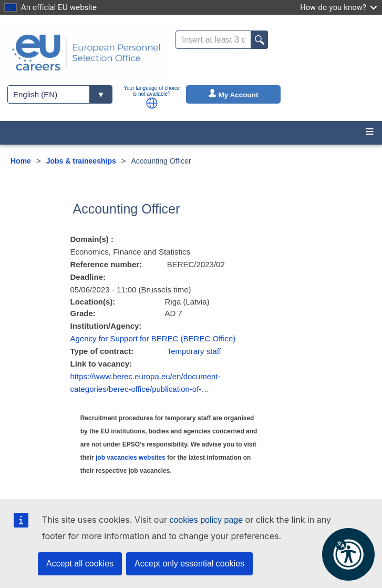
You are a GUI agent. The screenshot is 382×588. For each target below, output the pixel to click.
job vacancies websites (131, 458)
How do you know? (338, 7)
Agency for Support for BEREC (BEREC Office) (153, 338)
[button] (152, 103)
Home (21, 161)
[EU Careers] (86, 53)
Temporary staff (194, 351)
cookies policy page (206, 520)
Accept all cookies (80, 564)
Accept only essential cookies (189, 564)
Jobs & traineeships (81, 161)
